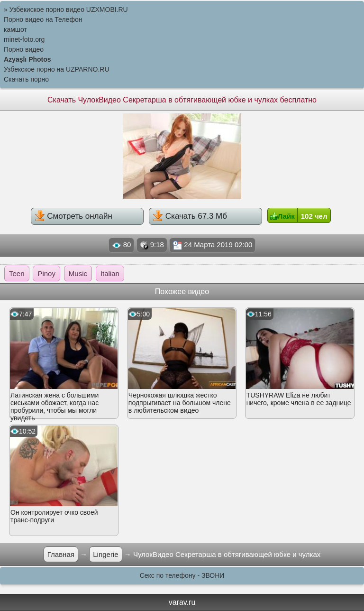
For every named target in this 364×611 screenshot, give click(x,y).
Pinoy (46, 273)
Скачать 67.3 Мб (190, 216)
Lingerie (105, 554)
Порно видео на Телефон (43, 19)
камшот (15, 29)
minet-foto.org (24, 39)
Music (78, 273)
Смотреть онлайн (73, 216)
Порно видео (24, 49)
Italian (110, 273)
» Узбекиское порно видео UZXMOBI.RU (66, 9)
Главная (61, 554)
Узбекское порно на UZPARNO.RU (57, 69)
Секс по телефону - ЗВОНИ (182, 575)
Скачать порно (26, 79)
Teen (17, 273)
